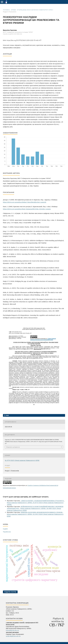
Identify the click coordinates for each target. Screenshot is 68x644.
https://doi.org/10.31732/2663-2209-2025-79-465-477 (24, 40)
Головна (6, 10)
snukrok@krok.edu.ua (13, 636)
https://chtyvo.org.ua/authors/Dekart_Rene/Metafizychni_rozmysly (25, 202)
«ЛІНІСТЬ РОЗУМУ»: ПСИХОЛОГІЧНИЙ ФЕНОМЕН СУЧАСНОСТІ (42, 501)
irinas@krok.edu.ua (12, 630)
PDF (7, 415)
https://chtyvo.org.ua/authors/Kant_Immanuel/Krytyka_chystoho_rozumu (27, 209)
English (5, 529)
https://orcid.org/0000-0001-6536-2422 (12, 34)
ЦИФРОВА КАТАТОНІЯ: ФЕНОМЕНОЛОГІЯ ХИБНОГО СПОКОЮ (42, 512)
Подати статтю (10, 592)
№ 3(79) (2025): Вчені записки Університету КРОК (35, 10)
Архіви (13, 10)
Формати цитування (13, 447)
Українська (7, 532)
